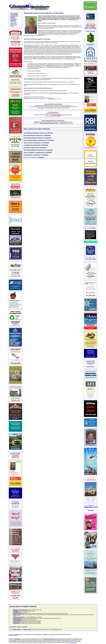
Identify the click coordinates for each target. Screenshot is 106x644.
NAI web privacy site (73, 643)
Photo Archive (14, 23)
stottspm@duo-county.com (67, 123)
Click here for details (15, 96)
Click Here (91, 510)
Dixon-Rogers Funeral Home (31, 91)
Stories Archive (14, 25)
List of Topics (13, 22)
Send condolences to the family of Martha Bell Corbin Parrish (38, 88)
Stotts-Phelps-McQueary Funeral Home (58, 93)
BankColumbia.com (91, 44)
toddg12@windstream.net (59, 115)
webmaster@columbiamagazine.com (50, 639)
